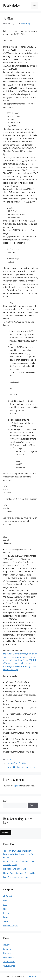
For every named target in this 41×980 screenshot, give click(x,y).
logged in (16, 786)
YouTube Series (9, 966)
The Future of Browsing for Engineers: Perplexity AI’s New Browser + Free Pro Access (18, 854)
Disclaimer (7, 953)
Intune (6, 917)
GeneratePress (31, 976)
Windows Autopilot (10, 926)
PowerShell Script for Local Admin (16, 877)
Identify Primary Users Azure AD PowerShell (20, 873)
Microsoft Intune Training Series (15, 869)
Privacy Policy (9, 957)
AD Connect (8, 896)
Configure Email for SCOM (16, 763)
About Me (7, 945)
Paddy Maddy (11, 6)
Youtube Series (9, 962)
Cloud (5, 909)
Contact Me (8, 949)
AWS (5, 900)
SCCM (9, 759)
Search (6, 801)
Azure (5, 905)
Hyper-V (6, 913)
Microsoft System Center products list (21, 767)
